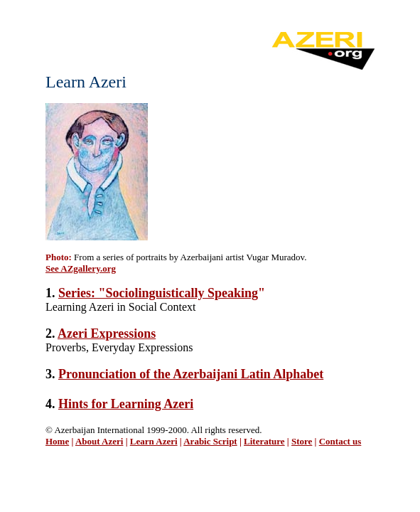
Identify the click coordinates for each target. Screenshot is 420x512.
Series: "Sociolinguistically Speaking (158, 293)
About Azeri (99, 441)
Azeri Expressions (107, 334)
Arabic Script (210, 441)
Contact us (340, 441)
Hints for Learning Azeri (126, 404)
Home (57, 441)
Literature (264, 441)
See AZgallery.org (81, 268)
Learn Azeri (154, 441)
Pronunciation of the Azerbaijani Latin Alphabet (191, 374)
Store (302, 441)
